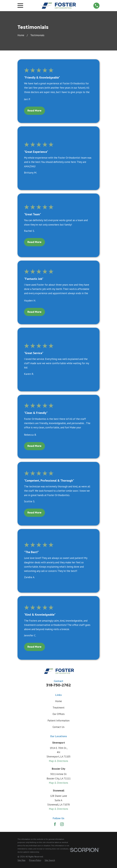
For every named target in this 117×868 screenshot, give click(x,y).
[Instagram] (62, 824)
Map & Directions (58, 761)
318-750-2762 (58, 685)
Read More (34, 111)
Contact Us (58, 727)
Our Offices (59, 714)
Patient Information (58, 721)
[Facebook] (55, 824)
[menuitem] (21, 860)
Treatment (58, 708)
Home (58, 701)
